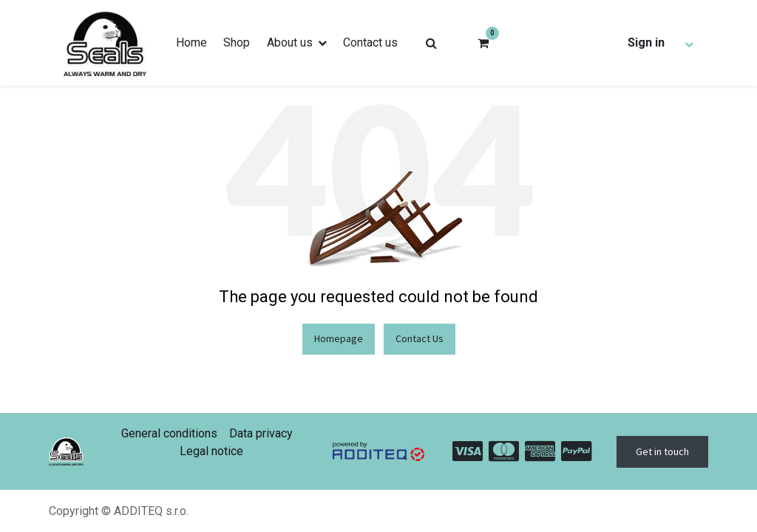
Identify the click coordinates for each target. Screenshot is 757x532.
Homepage (339, 338)
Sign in (646, 42)
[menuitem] (191, 43)
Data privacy (261, 433)
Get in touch (662, 451)
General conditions (169, 433)
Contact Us (420, 338)
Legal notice (211, 451)
